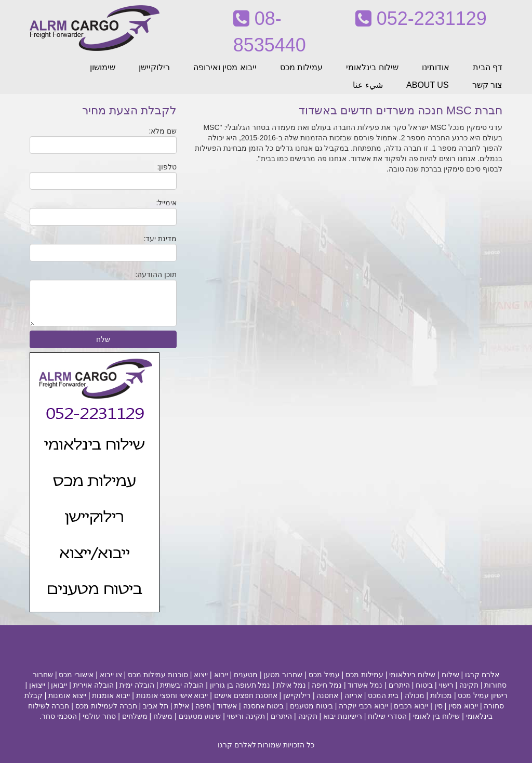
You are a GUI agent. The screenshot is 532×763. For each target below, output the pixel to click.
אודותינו (436, 67)
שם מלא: (163, 131)
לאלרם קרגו (237, 745)
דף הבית (488, 67)
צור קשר (487, 85)
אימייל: (166, 203)
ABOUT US (428, 85)
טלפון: (167, 167)
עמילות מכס (301, 67)
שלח (103, 339)
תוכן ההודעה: (156, 274)
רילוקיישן (154, 67)
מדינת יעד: (161, 239)
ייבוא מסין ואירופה (225, 67)
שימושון (103, 67)
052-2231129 (421, 18)
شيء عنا (368, 85)
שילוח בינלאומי (372, 67)
